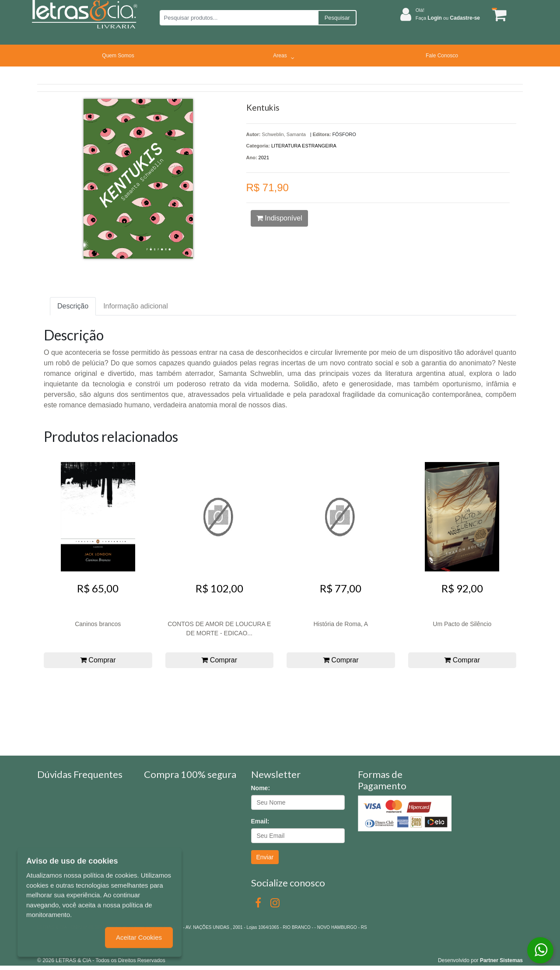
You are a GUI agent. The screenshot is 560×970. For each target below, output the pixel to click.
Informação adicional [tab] (136, 306)
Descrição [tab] (73, 306)
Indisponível (279, 218)
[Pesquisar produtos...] (239, 18)
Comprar (98, 660)
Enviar (265, 857)
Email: (260, 821)
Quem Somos (118, 56)
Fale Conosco (442, 56)
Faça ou (448, 18)
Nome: (261, 788)
